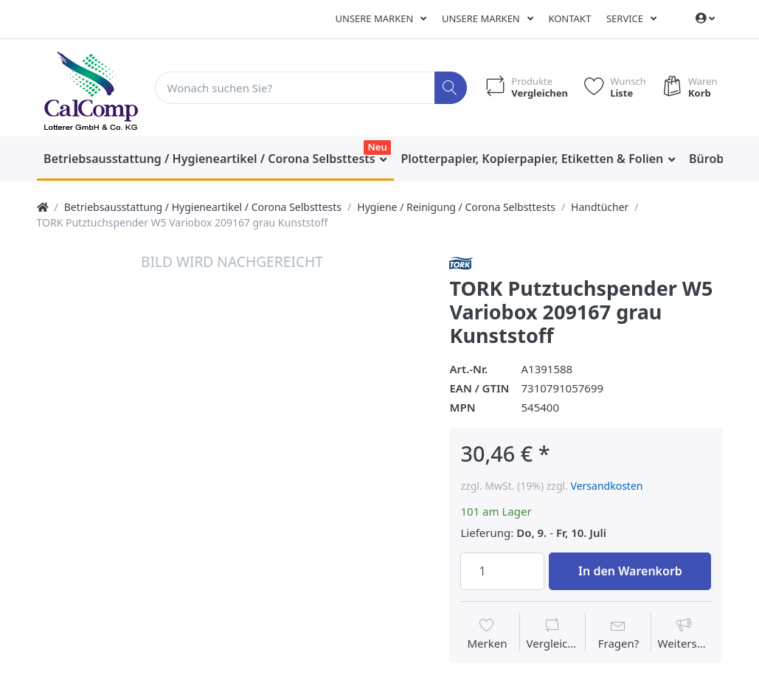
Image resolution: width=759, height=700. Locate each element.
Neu (378, 147)
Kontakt (569, 18)
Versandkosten (607, 486)
